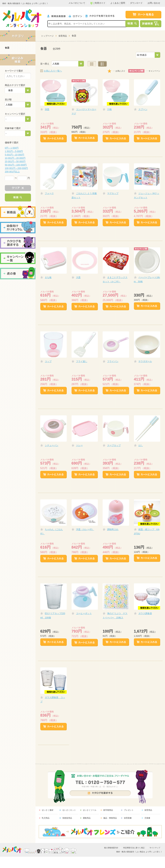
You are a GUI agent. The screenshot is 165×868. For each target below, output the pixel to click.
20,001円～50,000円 (15, 161)
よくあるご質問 (118, 3)
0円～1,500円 (12, 148)
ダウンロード (136, 3)
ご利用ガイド (98, 3)
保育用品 (63, 36)
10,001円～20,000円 (15, 158)
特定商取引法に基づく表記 (134, 848)
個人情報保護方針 (111, 848)
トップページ (47, 36)
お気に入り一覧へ (53, 71)
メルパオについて (77, 3)
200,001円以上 (12, 172)
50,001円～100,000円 (16, 165)
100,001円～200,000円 (16, 168)
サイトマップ (155, 848)
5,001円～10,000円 (15, 155)
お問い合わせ (154, 3)
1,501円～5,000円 (14, 151)
